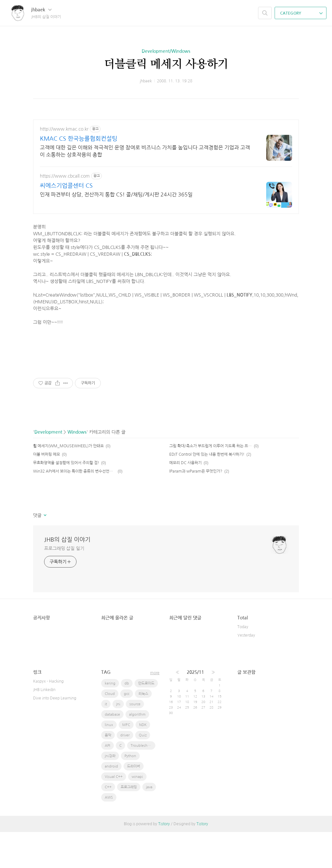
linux (109, 761)
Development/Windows (166, 51)
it (106, 740)
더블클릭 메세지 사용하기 (166, 64)
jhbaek (41, 10)
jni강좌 (110, 792)
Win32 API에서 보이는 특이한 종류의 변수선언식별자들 (74, 507)
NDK (143, 761)
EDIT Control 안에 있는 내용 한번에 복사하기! (207, 490)
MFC (126, 761)
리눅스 (143, 730)
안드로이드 (146, 719)
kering (110, 719)
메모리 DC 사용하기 (185, 499)
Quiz (143, 771)
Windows (77, 468)
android (111, 802)
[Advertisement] (166, 235)
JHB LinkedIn (44, 726)
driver (125, 771)
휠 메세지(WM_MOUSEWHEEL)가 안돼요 (68, 482)
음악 (108, 771)
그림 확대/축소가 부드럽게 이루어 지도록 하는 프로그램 (211, 482)
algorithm (137, 751)
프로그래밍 (129, 823)
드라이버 (134, 802)
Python (130, 792)
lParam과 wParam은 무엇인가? (196, 507)
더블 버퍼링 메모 (47, 490)
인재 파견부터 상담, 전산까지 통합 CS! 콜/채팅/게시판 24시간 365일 (116, 194)
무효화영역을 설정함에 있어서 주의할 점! (66, 499)
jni (118, 740)
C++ (108, 823)
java (149, 823)
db (127, 719)
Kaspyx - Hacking (48, 717)
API (107, 782)
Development (48, 468)
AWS (109, 833)
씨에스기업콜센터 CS (66, 186)
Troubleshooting (143, 782)
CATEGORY (301, 13)
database (112, 751)
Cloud (110, 730)
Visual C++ (114, 813)
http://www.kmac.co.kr (64, 129)
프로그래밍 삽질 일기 (64, 584)
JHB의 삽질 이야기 (67, 576)
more (155, 709)
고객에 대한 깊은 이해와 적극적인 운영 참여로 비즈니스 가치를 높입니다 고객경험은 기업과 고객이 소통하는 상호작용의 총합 (145, 151)
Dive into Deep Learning (55, 734)
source (135, 740)
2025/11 (195, 708)
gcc (127, 730)
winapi (137, 813)
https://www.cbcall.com (65, 176)
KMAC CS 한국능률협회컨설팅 (79, 139)
